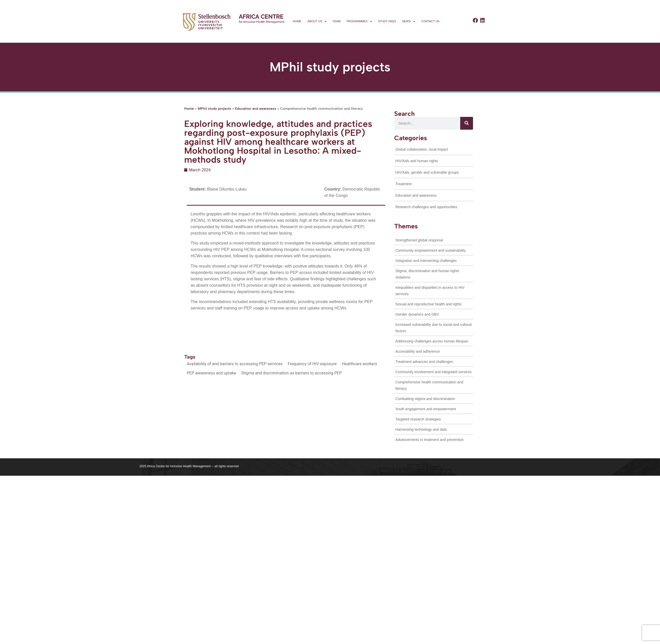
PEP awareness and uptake (211, 373)
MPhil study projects (214, 108)
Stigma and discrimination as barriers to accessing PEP (291, 373)
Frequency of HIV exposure (312, 364)
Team (337, 21)
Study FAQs (387, 21)
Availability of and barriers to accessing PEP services (235, 364)
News (409, 21)
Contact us (431, 21)
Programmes (359, 21)
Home (297, 21)
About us (317, 21)
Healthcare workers (359, 364)
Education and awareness (256, 108)
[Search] (467, 123)
